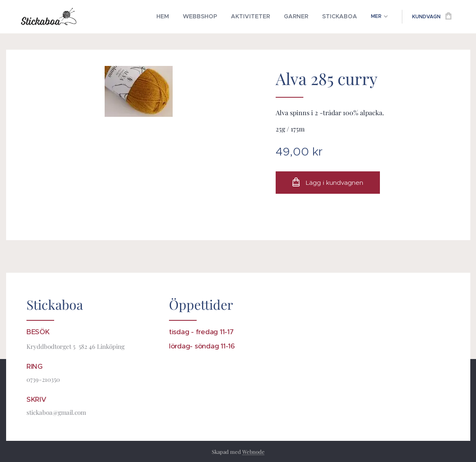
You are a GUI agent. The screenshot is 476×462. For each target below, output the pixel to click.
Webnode (253, 452)
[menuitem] (111, 17)
